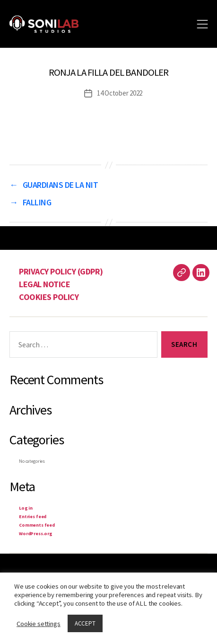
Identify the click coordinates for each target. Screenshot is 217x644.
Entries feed (33, 516)
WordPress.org (36, 534)
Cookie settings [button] (39, 624)
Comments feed (37, 525)
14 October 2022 (120, 93)
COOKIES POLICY (49, 297)
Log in (26, 508)
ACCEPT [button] (85, 623)
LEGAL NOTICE (44, 284)
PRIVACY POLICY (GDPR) (61, 271)
